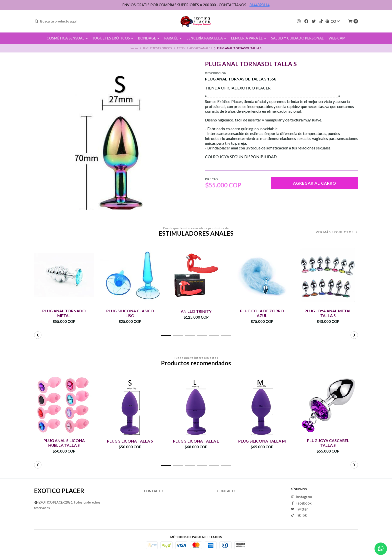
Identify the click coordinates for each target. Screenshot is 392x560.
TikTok (299, 516)
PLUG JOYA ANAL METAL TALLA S (328, 313)
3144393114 (259, 5)
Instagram (301, 497)
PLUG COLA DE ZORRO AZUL (262, 313)
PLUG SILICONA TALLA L (196, 441)
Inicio (134, 48)
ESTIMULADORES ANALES (194, 48)
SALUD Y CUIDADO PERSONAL (297, 38)
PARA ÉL (173, 38)
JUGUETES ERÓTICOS (113, 38)
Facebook (301, 503)
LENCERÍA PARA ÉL (249, 38)
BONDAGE (149, 38)
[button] (166, 336)
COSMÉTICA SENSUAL (67, 38)
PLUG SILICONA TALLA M (262, 441)
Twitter (299, 509)
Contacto (154, 491)
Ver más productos (337, 232)
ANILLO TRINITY (196, 311)
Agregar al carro (315, 183)
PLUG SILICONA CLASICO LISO (130, 313)
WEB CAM (337, 38)
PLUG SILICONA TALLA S (130, 441)
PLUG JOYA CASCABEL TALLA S (328, 443)
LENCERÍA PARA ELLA (206, 38)
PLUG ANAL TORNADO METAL (64, 313)
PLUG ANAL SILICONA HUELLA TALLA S (64, 443)
